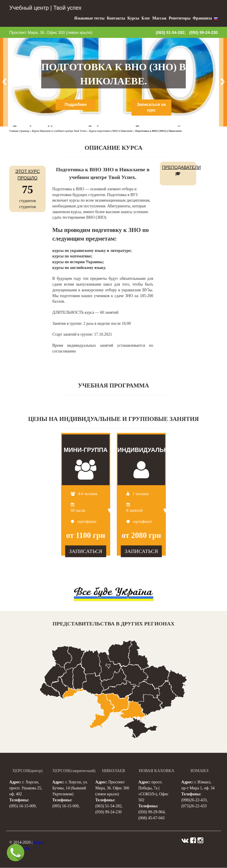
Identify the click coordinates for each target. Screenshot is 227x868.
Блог (146, 18)
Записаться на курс (151, 107)
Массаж (159, 18)
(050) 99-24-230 (203, 33)
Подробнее (76, 105)
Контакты (116, 18)
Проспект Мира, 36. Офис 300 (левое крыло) (51, 33)
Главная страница (19, 131)
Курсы (133, 18)
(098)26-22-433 (194, 800)
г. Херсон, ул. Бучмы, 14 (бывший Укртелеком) (70, 788)
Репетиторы (180, 18)
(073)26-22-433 (194, 806)
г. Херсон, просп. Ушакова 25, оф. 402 (26, 788)
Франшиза (202, 18)
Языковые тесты (89, 18)
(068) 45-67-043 (151, 818)
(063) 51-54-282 (108, 806)
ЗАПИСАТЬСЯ (86, 551)
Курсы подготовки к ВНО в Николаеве (111, 131)
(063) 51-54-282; (171, 33)
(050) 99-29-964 (151, 812)
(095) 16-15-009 (22, 806)
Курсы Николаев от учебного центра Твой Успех (59, 131)
